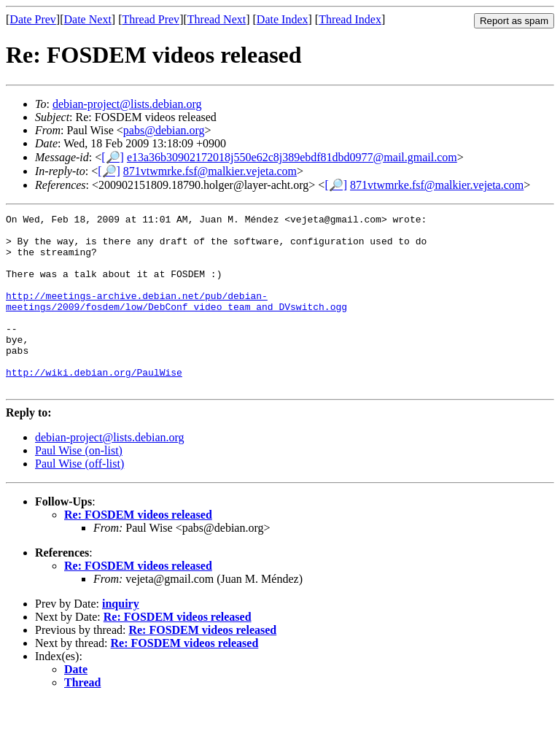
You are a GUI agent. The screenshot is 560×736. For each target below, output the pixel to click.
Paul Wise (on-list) (79, 485)
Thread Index (350, 19)
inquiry (121, 639)
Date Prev (33, 19)
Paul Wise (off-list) (79, 499)
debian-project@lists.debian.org (127, 104)
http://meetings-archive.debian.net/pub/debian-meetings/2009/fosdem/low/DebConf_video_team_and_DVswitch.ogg (176, 319)
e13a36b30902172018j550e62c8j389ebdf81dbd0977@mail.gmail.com (292, 157)
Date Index (283, 19)
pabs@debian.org (164, 130)
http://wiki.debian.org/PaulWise (94, 405)
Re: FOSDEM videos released (138, 550)
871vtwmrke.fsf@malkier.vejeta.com (210, 171)
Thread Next (217, 19)
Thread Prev (151, 19)
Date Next (88, 19)
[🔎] (113, 157)
